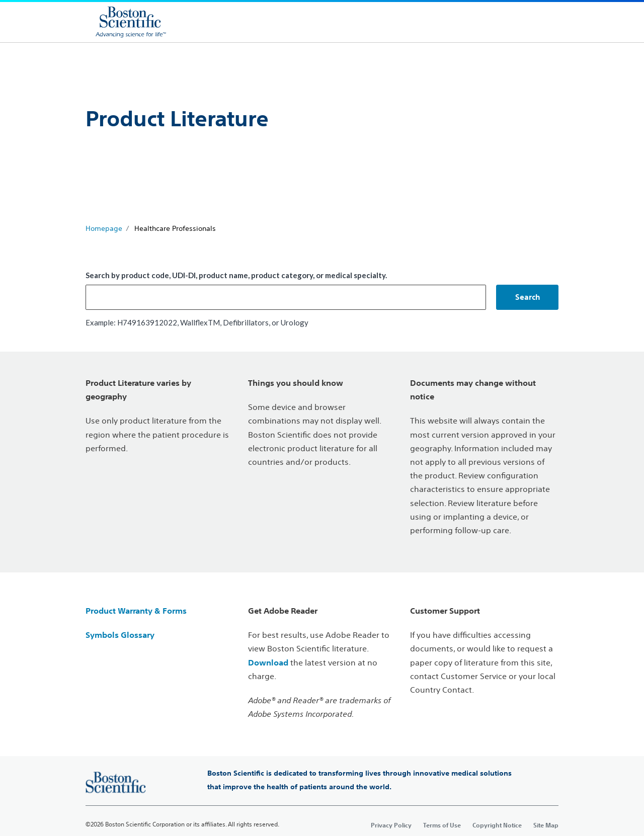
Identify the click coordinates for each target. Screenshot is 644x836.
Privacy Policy (391, 825)
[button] (527, 297)
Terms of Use (442, 825)
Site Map (546, 825)
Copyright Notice (497, 825)
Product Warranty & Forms (136, 611)
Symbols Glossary (120, 635)
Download (268, 662)
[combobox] (286, 297)
